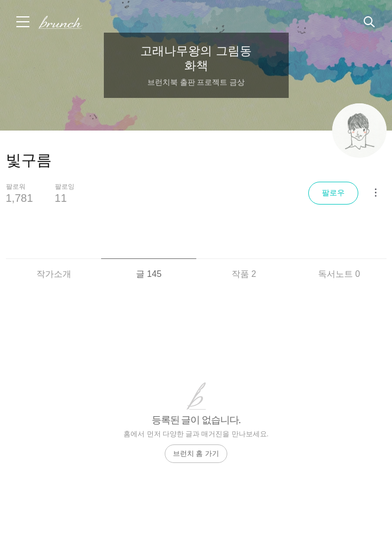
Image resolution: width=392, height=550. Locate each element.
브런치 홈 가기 (196, 453)
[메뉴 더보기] (376, 193)
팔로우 (333, 193)
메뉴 (24, 22)
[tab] (54, 267)
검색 (370, 22)
